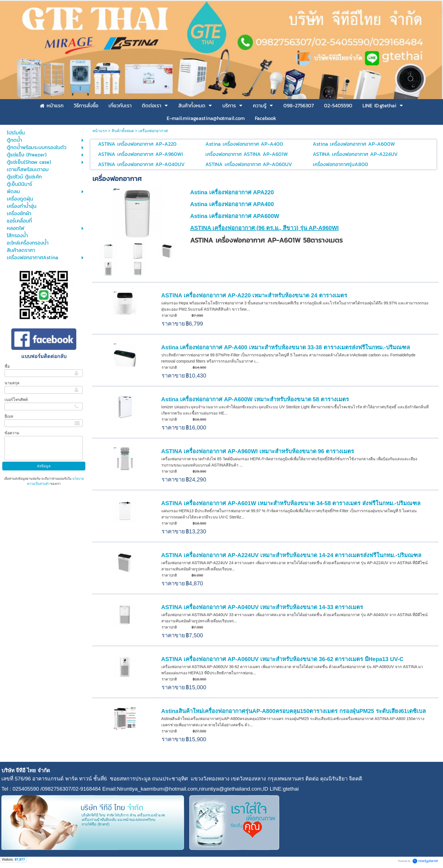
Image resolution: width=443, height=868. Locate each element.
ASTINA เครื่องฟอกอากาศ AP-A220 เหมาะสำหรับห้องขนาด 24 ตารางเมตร (254, 295)
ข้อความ (12, 433)
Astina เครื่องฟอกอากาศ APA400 (232, 204)
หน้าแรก (100, 131)
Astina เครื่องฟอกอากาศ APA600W (235, 216)
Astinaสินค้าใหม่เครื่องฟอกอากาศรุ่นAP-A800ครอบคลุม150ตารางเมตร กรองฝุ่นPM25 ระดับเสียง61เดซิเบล (294, 711)
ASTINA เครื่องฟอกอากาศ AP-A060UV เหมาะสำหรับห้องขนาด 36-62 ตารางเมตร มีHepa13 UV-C (283, 659)
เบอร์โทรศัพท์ (16, 400)
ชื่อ (7, 366)
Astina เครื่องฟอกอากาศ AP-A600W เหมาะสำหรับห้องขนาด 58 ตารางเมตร (255, 399)
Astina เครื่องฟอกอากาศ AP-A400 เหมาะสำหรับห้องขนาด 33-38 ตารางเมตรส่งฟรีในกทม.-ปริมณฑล (286, 347)
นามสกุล (12, 383)
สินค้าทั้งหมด (123, 131)
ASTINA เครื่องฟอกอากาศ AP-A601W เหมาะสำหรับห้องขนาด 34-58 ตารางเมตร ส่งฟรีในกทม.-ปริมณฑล (291, 503)
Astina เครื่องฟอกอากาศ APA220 (232, 192)
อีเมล (9, 416)
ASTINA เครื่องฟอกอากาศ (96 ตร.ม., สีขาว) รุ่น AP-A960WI (264, 228)
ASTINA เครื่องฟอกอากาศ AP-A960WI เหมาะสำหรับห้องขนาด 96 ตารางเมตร (258, 451)
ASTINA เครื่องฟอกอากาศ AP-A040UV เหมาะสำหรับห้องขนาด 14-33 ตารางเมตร (262, 607)
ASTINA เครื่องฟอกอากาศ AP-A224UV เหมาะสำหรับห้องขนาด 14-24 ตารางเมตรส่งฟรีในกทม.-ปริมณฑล (291, 555)
